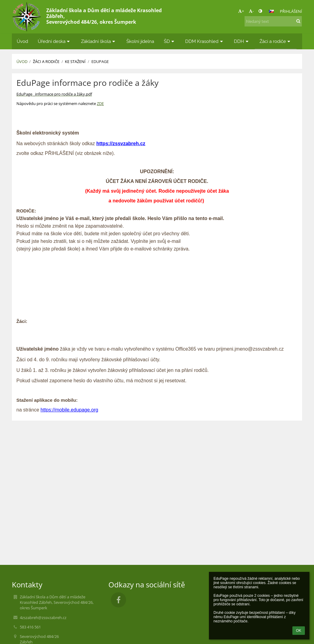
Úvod (22, 61)
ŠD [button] (170, 41)
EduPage (100, 61)
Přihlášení (291, 11)
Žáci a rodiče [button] (276, 41)
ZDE (100, 103)
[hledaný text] (273, 21)
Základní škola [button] (99, 41)
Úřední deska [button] (55, 41)
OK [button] (299, 631)
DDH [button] (242, 41)
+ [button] (241, 11)
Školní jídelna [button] (140, 41)
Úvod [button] (22, 41)
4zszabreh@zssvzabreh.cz (43, 618)
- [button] (251, 11)
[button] (271, 11)
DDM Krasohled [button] (205, 41)
